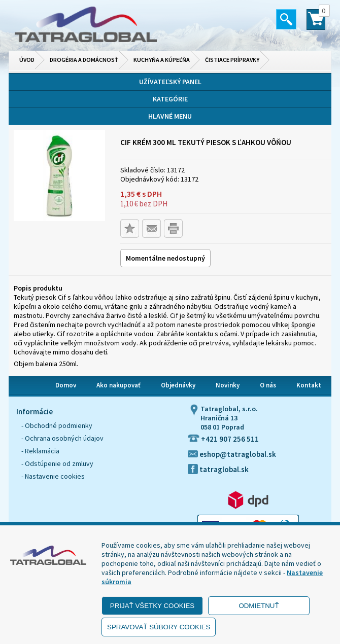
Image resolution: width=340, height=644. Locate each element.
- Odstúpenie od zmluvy (57, 463)
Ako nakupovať (118, 385)
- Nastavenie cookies (53, 476)
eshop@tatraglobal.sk (232, 454)
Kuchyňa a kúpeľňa (162, 60)
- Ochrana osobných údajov (62, 438)
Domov (66, 385)
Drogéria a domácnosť (84, 60)
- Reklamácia (40, 451)
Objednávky (178, 385)
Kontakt (309, 385)
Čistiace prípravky (232, 60)
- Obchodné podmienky (57, 425)
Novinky (228, 385)
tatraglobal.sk (218, 469)
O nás (268, 385)
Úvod (27, 60)
